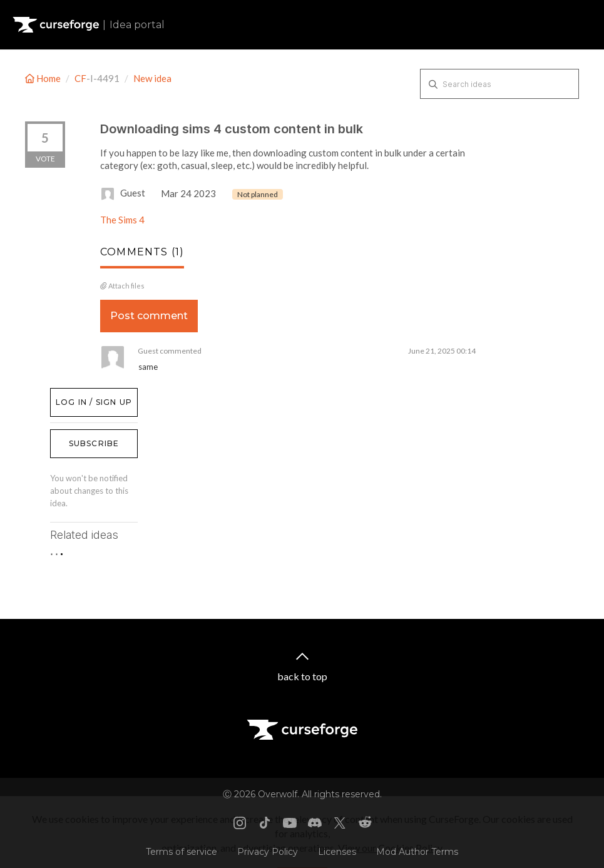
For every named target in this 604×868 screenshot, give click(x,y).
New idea (152, 78)
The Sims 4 (122, 220)
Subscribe (94, 443)
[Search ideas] (499, 84)
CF (80, 78)
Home (44, 78)
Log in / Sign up (82, 394)
